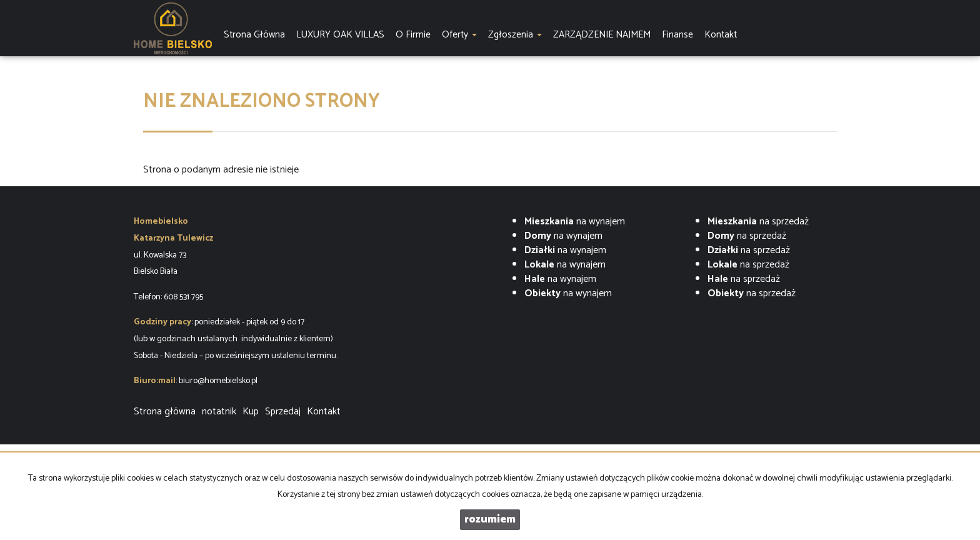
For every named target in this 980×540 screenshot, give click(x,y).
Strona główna (165, 412)
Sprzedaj (283, 412)
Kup (251, 412)
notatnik (219, 412)
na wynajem (575, 222)
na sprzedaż (758, 222)
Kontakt (324, 412)
